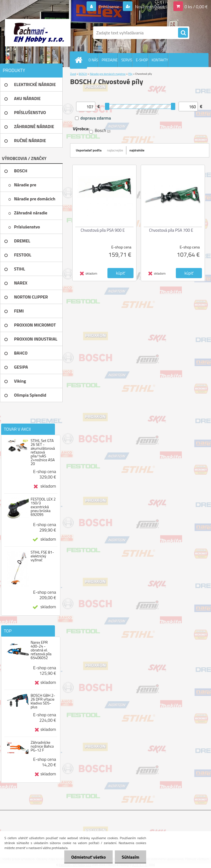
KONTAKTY (160, 60)
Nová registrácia (149, 7)
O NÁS (93, 60)
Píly (130, 74)
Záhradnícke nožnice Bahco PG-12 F (42, 746)
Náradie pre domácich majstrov (108, 74)
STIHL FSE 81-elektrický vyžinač (42, 556)
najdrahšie (137, 150)
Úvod (73, 74)
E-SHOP (142, 60)
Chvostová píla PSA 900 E (103, 230)
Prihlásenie (109, 7)
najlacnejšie (115, 150)
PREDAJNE (110, 60)
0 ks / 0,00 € (196, 7)
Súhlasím (131, 857)
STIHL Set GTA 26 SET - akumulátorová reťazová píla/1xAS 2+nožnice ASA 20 (43, 452)
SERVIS (127, 60)
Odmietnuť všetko (88, 857)
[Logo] (38, 33)
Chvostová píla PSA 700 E (171, 230)
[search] (183, 33)
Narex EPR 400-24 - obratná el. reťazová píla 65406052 (41, 650)
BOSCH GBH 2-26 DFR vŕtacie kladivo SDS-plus (43, 701)
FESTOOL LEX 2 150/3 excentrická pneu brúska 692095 (43, 507)
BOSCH (83, 74)
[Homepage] (80, 60)
